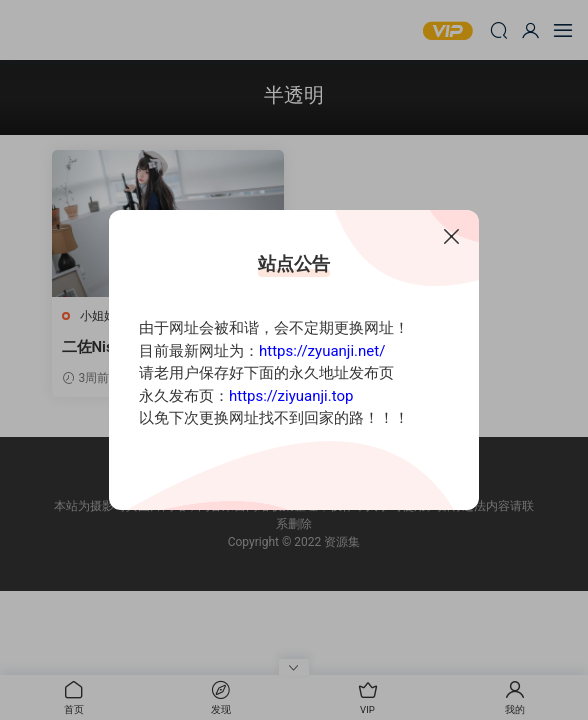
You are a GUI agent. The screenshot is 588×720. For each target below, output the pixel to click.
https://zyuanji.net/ (322, 351)
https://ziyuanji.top (291, 396)
